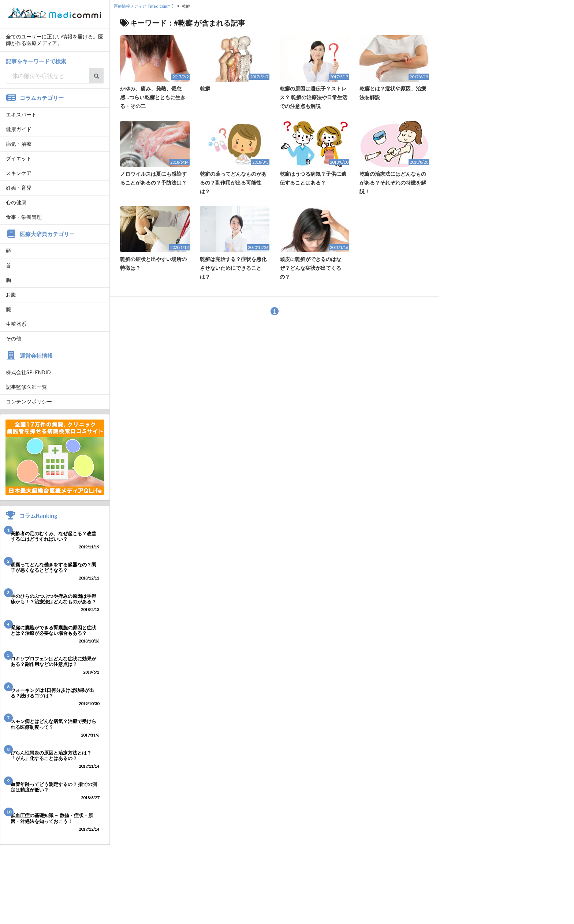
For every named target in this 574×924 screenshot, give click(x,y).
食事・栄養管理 (24, 217)
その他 (14, 338)
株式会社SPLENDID (28, 372)
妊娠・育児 (19, 188)
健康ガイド (19, 129)
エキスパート (21, 114)
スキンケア (19, 173)
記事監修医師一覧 (26, 387)
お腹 (11, 295)
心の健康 (16, 202)
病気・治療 (19, 144)
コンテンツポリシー (29, 401)
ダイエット (19, 158)
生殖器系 (16, 324)
